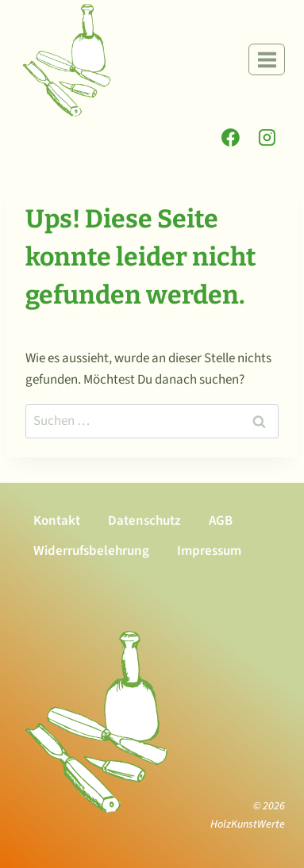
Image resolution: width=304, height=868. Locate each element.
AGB (221, 521)
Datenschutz (144, 521)
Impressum (209, 551)
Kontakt (57, 521)
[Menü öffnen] (267, 59)
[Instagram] (267, 138)
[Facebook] (231, 138)
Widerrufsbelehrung (91, 551)
